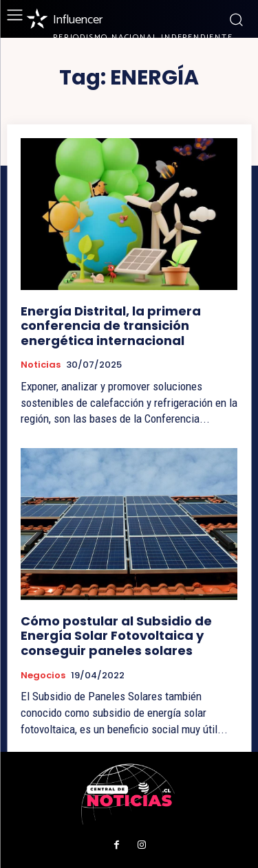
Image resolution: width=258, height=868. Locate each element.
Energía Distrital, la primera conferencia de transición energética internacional (111, 326)
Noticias (41, 365)
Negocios (43, 676)
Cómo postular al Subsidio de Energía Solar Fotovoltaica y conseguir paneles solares (116, 636)
